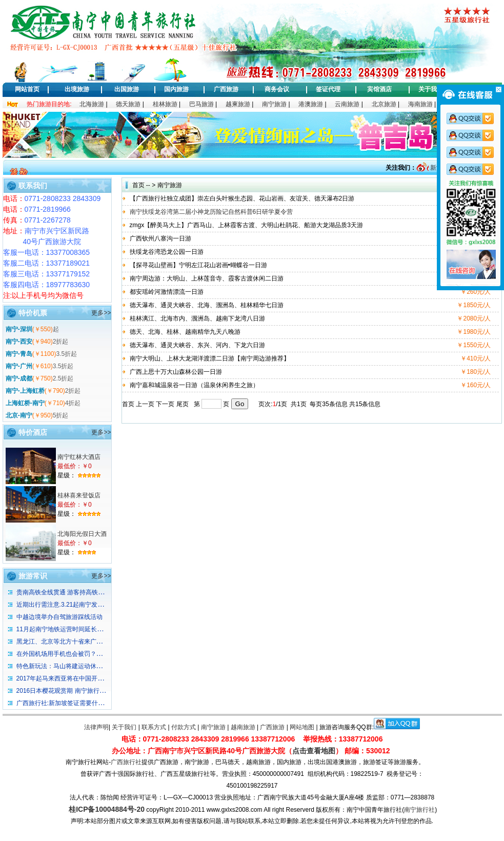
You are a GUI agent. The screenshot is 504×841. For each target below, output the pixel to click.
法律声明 (96, 727)
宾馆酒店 (379, 89)
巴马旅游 (201, 104)
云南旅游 (347, 104)
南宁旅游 (274, 104)
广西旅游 (226, 89)
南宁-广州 (19, 366)
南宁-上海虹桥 (25, 391)
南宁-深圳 (19, 329)
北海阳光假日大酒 (82, 534)
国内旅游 (176, 89)
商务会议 (277, 89)
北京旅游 (384, 104)
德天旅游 (128, 104)
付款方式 (184, 727)
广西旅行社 (126, 762)
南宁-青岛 (19, 354)
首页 (138, 185)
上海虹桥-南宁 (25, 403)
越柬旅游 (238, 104)
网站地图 (302, 727)
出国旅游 (127, 89)
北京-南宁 (19, 415)
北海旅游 (92, 104)
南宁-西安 (19, 342)
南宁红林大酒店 (79, 457)
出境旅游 (77, 89)
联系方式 (154, 727)
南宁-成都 (19, 378)
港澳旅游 (311, 104)
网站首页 (27, 89)
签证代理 (328, 89)
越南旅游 (243, 727)
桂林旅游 (165, 104)
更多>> (101, 313)
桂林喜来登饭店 (79, 495)
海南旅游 (420, 104)
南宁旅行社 (419, 810)
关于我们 (431, 89)
